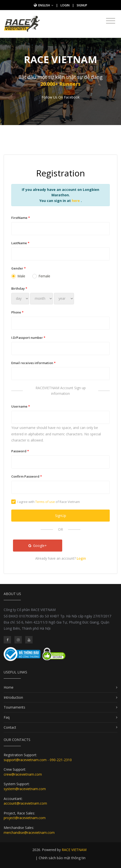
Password (20, 451)
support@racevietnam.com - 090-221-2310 (38, 760)
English (46, 5)
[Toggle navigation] (111, 21)
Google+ (38, 546)
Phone (17, 312)
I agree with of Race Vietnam (46, 502)
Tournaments (14, 707)
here (76, 201)
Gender (18, 268)
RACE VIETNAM (74, 850)
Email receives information (33, 363)
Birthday (19, 288)
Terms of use (45, 502)
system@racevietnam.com (25, 789)
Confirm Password (27, 476)
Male (18, 276)
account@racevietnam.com (25, 803)
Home (9, 687)
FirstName (21, 218)
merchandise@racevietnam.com (29, 832)
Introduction (13, 697)
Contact (10, 727)
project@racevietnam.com (25, 818)
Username (21, 406)
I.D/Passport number (28, 338)
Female (41, 276)
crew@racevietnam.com (23, 774)
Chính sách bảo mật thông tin (62, 858)
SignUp (82, 5)
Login (65, 5)
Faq (7, 717)
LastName (20, 243)
